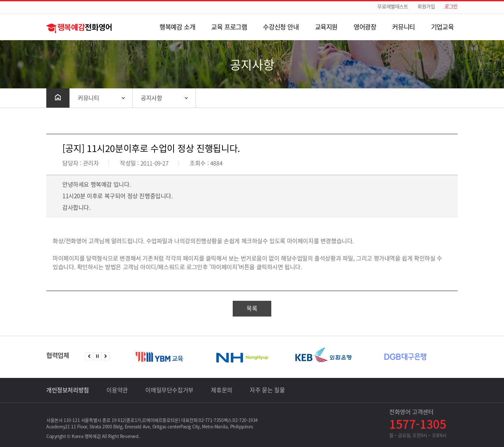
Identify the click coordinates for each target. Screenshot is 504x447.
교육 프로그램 (229, 27)
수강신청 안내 (281, 27)
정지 (97, 356)
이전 (89, 356)
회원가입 (426, 7)
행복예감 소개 (177, 27)
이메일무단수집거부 (169, 390)
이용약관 (117, 390)
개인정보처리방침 (68, 390)
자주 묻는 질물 (267, 390)
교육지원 (326, 27)
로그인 (451, 7)
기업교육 (442, 27)
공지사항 (151, 98)
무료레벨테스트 (393, 7)
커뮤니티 (403, 27)
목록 (252, 308)
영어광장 (365, 27)
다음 (105, 356)
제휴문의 (221, 390)
